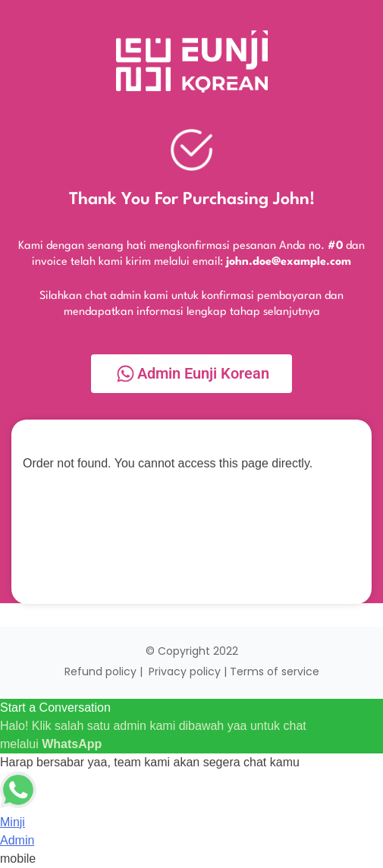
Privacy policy (185, 671)
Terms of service (275, 671)
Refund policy (100, 671)
